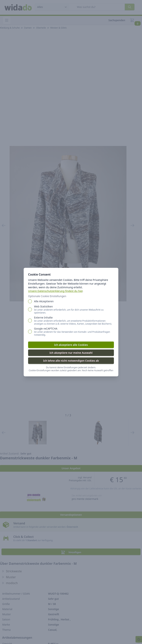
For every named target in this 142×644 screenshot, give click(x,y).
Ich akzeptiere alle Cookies (71, 345)
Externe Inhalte (74, 321)
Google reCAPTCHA (74, 332)
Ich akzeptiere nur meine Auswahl (71, 353)
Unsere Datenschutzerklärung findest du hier (55, 291)
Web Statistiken (74, 309)
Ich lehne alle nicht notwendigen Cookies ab (71, 361)
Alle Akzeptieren (44, 301)
